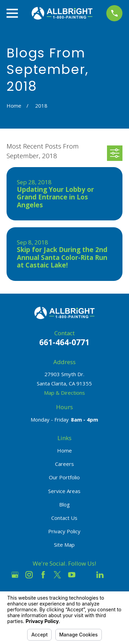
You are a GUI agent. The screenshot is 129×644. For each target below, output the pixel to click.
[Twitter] (57, 575)
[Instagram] (29, 575)
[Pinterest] (114, 575)
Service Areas (64, 491)
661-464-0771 (64, 342)
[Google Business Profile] (15, 575)
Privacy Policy (64, 531)
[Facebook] (43, 575)
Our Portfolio (64, 477)
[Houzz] (86, 575)
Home (64, 450)
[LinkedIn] (100, 575)
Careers (64, 464)
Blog (64, 504)
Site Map (64, 545)
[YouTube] (72, 575)
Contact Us (64, 518)
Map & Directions (64, 393)
